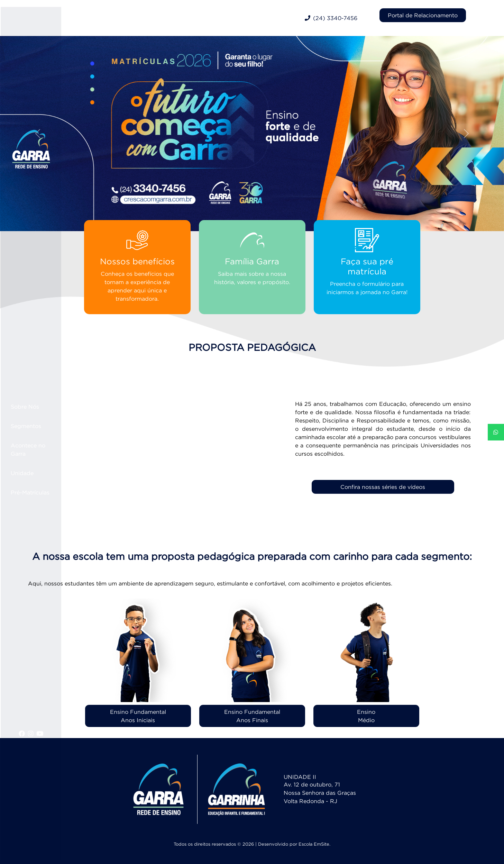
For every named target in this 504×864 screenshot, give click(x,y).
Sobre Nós (35, 407)
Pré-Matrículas (40, 492)
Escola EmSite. (314, 844)
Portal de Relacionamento (423, 15)
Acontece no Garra (38, 449)
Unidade (33, 473)
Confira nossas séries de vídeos (383, 487)
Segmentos (36, 426)
